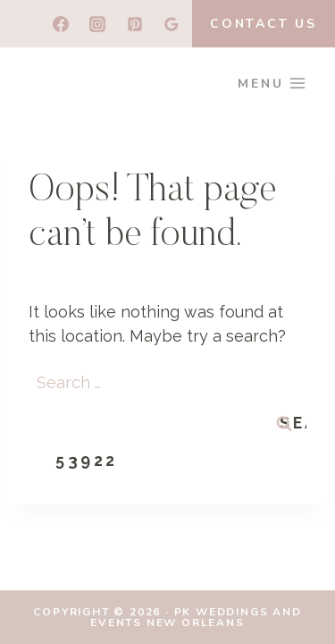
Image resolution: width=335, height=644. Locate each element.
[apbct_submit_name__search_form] (87, 461)
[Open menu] (272, 83)
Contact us (264, 24)
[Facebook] (61, 24)
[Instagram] (97, 24)
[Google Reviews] (172, 24)
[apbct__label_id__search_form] (167, 419)
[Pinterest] (135, 24)
